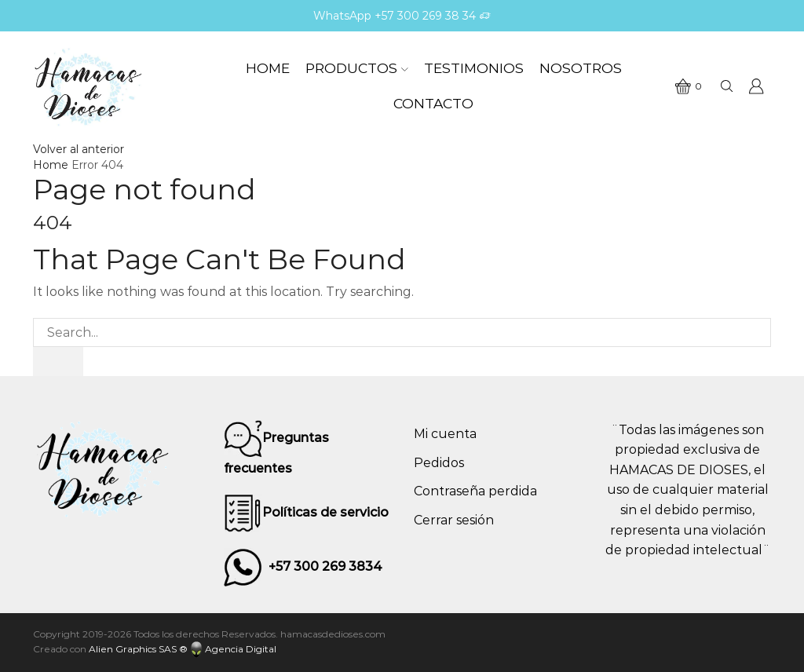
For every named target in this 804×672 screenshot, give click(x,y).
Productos (357, 68)
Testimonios (474, 68)
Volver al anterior (79, 149)
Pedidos (439, 463)
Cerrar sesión (454, 520)
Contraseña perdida (475, 491)
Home (268, 68)
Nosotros (581, 68)
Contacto (433, 103)
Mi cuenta (445, 434)
